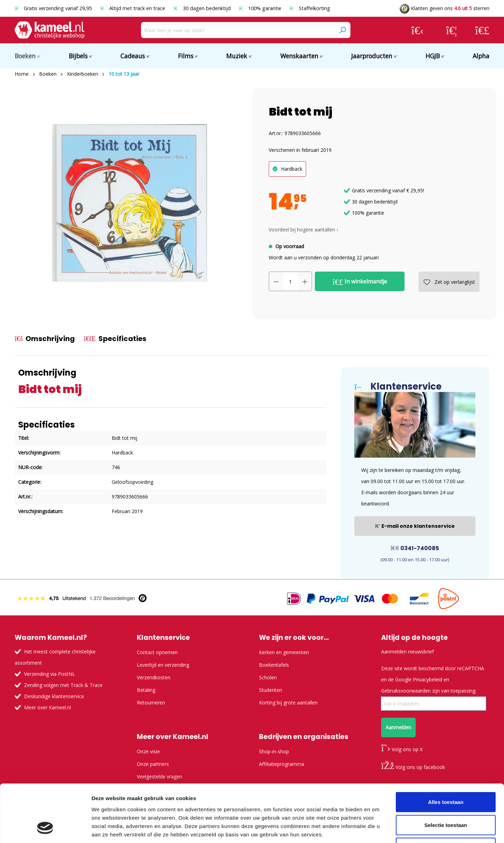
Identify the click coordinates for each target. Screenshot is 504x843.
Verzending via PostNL (50, 674)
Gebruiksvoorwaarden (406, 691)
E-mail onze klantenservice (415, 526)
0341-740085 (415, 548)
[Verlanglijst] (451, 30)
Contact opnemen (157, 652)
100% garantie (261, 8)
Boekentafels (274, 665)
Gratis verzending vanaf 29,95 (54, 8)
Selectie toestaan (446, 774)
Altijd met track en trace (133, 8)
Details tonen (377, 829)
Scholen (268, 677)
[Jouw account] (417, 30)
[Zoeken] (342, 30)
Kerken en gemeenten (284, 652)
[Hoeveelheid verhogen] (305, 281)
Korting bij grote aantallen (288, 702)
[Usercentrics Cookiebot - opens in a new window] (45, 829)
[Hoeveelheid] (291, 281)
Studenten (270, 690)
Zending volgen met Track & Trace (63, 685)
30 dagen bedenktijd (203, 8)
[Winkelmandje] (482, 30)
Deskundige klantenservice (54, 696)
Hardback (292, 169)
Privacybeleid (428, 679)
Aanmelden (398, 727)
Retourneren (151, 702)
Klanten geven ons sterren (444, 8)
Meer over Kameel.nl (47, 707)
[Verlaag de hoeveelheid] (276, 281)
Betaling (146, 690)
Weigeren (446, 797)
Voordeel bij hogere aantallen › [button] (303, 230)
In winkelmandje (360, 282)
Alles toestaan (446, 751)
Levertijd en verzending (163, 665)
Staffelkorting (310, 8)
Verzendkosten (154, 677)
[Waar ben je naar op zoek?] (238, 30)
